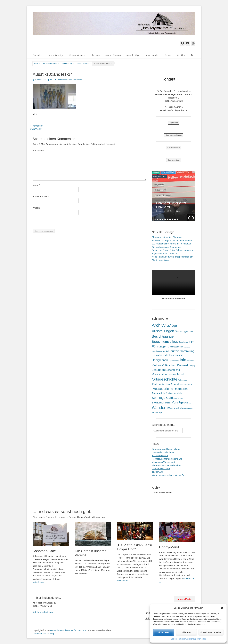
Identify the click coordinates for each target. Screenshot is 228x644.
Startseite (37, 55)
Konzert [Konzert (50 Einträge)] (182, 365)
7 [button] (170, 219)
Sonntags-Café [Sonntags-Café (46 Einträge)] (162, 398)
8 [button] (173, 219)
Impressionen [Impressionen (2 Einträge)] (174, 361)
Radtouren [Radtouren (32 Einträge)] (181, 389)
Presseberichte (184, 173)
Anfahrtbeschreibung (43, 612)
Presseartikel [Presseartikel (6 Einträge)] (186, 385)
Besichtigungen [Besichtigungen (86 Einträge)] (164, 336)
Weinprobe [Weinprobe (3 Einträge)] (188, 408)
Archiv (156, 173)
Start (37, 64)
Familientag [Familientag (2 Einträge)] (184, 342)
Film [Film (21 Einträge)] (192, 342)
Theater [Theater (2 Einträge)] (168, 403)
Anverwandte (152, 55)
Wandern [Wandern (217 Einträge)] (160, 408)
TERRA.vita (157, 472)
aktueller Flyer (133, 55)
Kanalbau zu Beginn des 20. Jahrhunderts (172, 240)
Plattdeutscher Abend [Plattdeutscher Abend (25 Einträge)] (165, 384)
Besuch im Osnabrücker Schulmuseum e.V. (173, 250)
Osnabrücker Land (161, 469)
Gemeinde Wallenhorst (163, 452)
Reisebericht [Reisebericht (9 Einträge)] (158, 393)
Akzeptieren (164, 632)
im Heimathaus (51, 64)
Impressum (201, 639)
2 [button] (158, 219)
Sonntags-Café (159, 177)
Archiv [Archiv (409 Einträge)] (158, 325)
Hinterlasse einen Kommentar (70, 80)
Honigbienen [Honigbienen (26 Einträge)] (160, 360)
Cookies (174, 639)
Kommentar (39, 150)
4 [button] (163, 219)
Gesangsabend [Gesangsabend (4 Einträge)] (175, 347)
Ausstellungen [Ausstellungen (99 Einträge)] (163, 331)
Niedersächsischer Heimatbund (167, 465)
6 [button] (168, 219)
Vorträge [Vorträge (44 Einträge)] (178, 402)
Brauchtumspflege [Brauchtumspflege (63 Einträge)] (165, 342)
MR (52, 80)
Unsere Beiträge (55, 55)
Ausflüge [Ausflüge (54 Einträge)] (171, 326)
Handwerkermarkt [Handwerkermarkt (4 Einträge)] (160, 351)
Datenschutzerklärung (187, 639)
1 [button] (155, 219)
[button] (222, 608)
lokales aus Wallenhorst (163, 462)
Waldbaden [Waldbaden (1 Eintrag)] (188, 403)
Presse (168, 55)
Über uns (95, 55)
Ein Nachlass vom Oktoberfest (166, 247)
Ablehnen (186, 632)
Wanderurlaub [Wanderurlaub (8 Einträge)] (175, 408)
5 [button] (165, 219)
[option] (174, 196)
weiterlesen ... (39, 582)
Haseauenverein (160, 455)
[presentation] (55, 223)
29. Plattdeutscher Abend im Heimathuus (172, 244)
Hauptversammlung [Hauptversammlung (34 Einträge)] (181, 351)
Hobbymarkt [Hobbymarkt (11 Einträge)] (176, 355)
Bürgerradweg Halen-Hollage (166, 449)
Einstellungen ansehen (211, 632)
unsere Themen (113, 55)
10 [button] (177, 219)
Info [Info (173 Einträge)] (183, 360)
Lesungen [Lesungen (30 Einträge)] (158, 370)
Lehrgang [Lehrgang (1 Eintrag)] (192, 366)
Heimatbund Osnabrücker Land (167, 459)
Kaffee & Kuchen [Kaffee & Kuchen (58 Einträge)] (164, 365)
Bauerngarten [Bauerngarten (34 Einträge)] (184, 331)
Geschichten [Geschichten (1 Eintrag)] (187, 347)
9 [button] (175, 219)
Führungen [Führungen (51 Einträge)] (160, 346)
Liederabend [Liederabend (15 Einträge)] (173, 370)
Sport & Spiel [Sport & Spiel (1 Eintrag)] (178, 398)
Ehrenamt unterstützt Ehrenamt (167, 237)
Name (36, 185)
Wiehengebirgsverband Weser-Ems (169, 475)
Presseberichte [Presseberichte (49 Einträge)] (162, 389)
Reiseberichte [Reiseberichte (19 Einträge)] (174, 393)
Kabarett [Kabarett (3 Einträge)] (190, 360)
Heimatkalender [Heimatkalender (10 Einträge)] (160, 355)
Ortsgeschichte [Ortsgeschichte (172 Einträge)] (165, 379)
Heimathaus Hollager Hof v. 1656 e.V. (68, 630)
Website (36, 208)
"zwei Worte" (84, 64)
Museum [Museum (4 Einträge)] (173, 375)
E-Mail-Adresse (41, 197)
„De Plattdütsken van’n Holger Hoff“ (134, 547)
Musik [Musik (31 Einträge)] (181, 374)
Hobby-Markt (169, 547)
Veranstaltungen (77, 55)
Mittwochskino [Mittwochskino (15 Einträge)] (160, 374)
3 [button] (160, 219)
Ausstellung (68, 64)
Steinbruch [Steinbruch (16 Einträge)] (158, 403)
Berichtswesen (168, 173)
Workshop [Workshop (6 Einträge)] (157, 412)
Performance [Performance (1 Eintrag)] (182, 380)
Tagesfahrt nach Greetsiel (164, 254)
